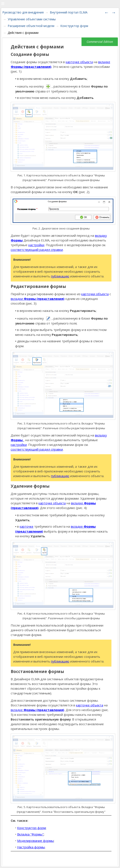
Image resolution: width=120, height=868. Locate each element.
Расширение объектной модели (31, 26)
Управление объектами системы (32, 19)
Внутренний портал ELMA (69, 12)
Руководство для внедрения (23, 12)
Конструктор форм (74, 26)
